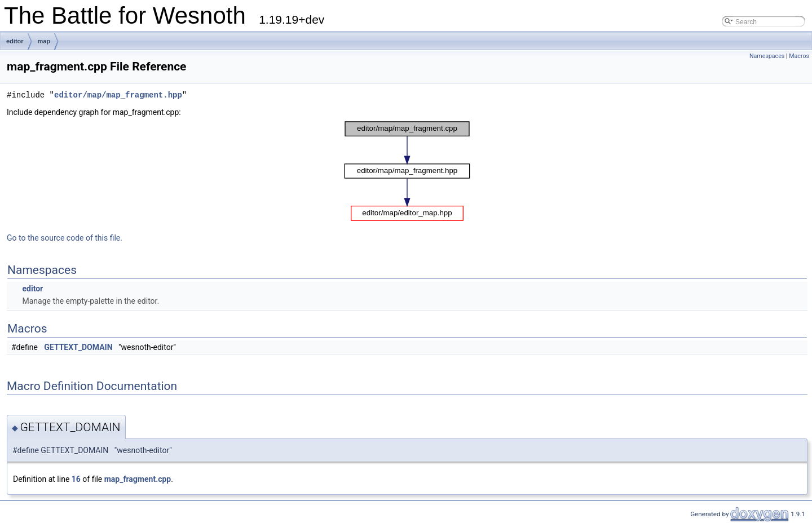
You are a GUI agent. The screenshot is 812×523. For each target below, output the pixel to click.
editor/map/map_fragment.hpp (118, 95)
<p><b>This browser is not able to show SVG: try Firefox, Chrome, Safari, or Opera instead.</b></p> (407, 171)
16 (76, 479)
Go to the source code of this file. (65, 238)
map (44, 41)
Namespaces (767, 56)
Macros (799, 56)
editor (15, 41)
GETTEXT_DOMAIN (78, 347)
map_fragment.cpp (138, 479)
